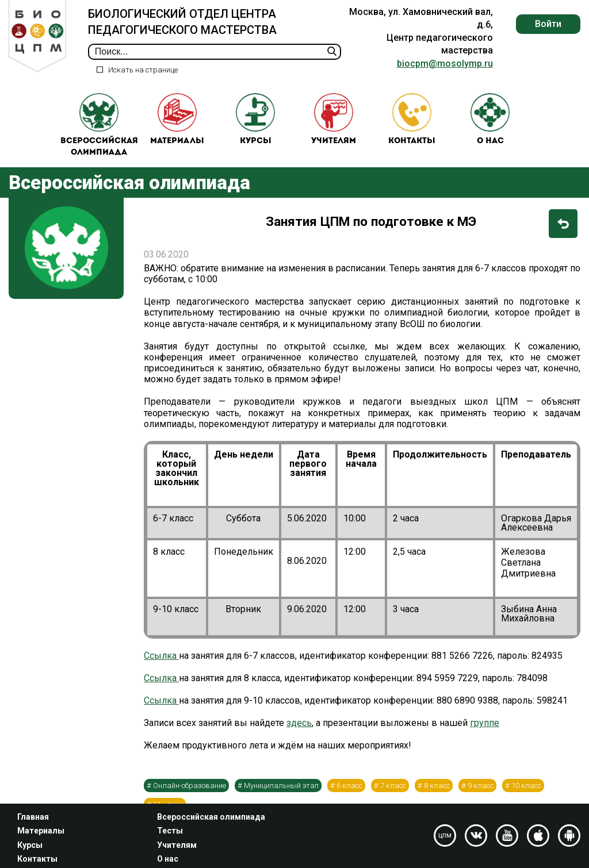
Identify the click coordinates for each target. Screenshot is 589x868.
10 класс (526, 791)
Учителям (334, 122)
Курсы (255, 122)
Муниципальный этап (281, 791)
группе (485, 729)
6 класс (349, 791)
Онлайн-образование (190, 791)
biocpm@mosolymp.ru (445, 64)
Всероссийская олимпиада (99, 128)
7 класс (393, 791)
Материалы (177, 122)
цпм (445, 835)
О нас (490, 122)
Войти (548, 24)
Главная (33, 817)
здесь (299, 729)
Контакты (412, 122)
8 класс (437, 791)
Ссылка (161, 661)
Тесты (170, 831)
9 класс (481, 791)
